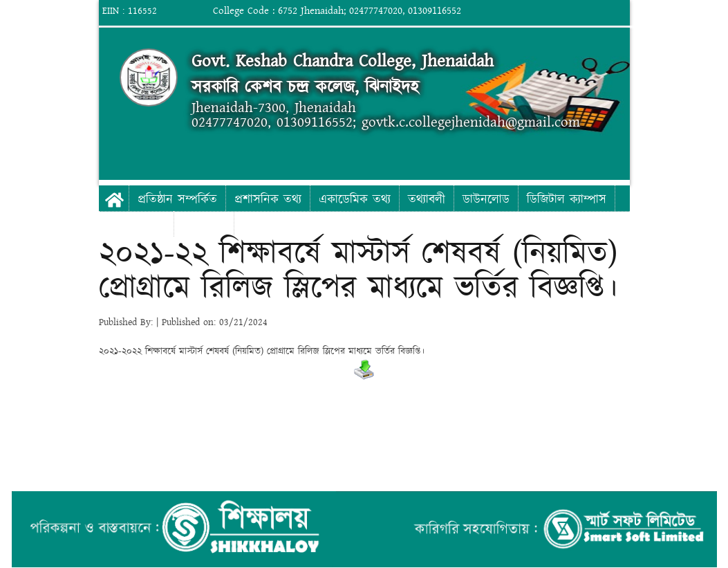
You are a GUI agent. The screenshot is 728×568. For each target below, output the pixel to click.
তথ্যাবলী (427, 200)
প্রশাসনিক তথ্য (268, 200)
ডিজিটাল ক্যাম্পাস (567, 200)
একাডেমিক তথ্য (355, 200)
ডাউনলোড (486, 200)
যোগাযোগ (204, 225)
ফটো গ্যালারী (136, 225)
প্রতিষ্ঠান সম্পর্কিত (177, 200)
